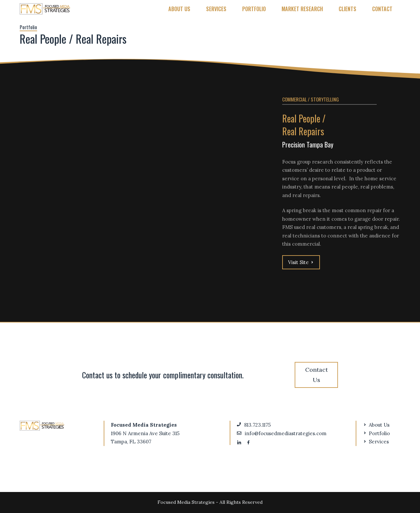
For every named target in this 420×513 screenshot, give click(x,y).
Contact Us (316, 375)
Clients (347, 9)
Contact (382, 9)
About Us (179, 9)
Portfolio (254, 9)
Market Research (302, 9)
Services (216, 9)
